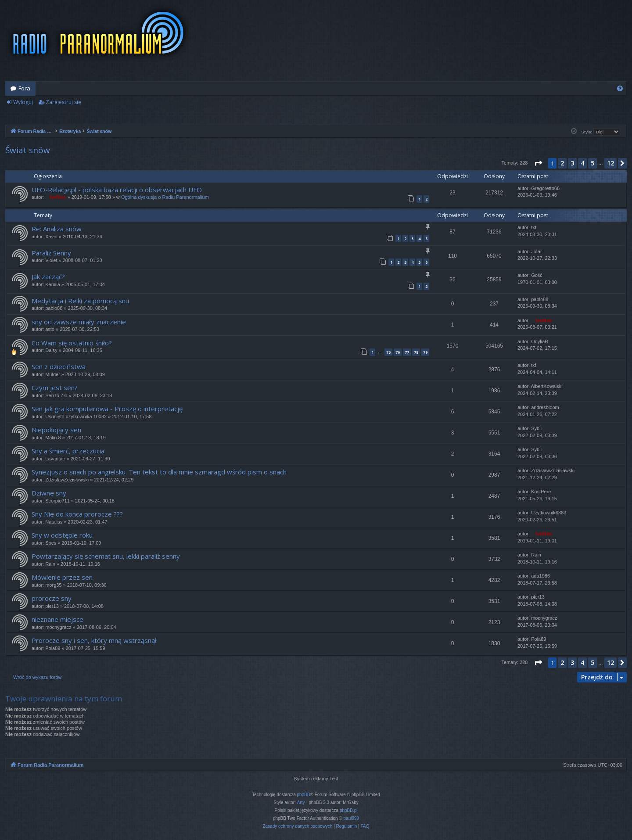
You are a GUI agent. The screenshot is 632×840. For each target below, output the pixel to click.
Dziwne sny (49, 493)
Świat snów (28, 150)
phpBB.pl (349, 810)
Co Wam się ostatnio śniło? (72, 343)
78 (416, 352)
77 (407, 352)
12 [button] (610, 163)
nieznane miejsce (57, 619)
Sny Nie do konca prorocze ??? (77, 514)
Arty (301, 802)
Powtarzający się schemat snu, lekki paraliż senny (106, 556)
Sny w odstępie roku (62, 535)
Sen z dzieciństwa (59, 366)
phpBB (304, 795)
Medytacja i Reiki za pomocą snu (80, 301)
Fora (24, 88)
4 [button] (582, 163)
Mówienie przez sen (62, 577)
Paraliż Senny (51, 253)
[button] (538, 163)
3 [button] (572, 163)
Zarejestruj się (63, 102)
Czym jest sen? (55, 388)
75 (388, 352)
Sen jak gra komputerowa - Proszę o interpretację (107, 409)
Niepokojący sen (56, 430)
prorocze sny (52, 598)
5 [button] (592, 163)
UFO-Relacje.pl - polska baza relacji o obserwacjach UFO (117, 190)
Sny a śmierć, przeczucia (68, 451)
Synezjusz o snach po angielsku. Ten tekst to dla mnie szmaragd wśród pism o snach (159, 472)
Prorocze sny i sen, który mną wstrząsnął (94, 640)
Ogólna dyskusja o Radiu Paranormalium (165, 197)
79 (425, 352)
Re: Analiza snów (57, 229)
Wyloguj (23, 102)
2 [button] (562, 163)
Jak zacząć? (48, 276)
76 (398, 352)
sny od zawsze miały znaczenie (79, 322)
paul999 (352, 818)
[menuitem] (620, 88)
